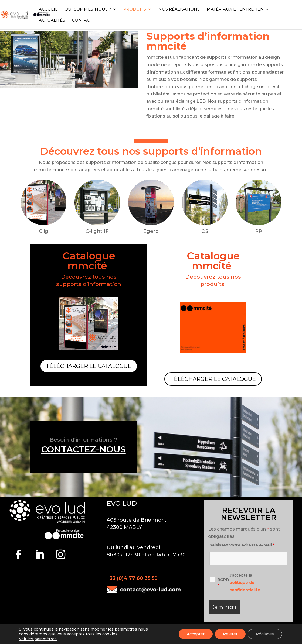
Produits (135, 9)
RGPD (223, 583)
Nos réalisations (179, 9)
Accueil (48, 9)
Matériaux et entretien (235, 9)
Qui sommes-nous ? (88, 9)
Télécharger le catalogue (89, 366)
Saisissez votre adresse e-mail (242, 545)
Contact (82, 20)
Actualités (52, 20)
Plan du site (227, 629)
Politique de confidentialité (181, 629)
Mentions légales (130, 629)
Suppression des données (80, 629)
